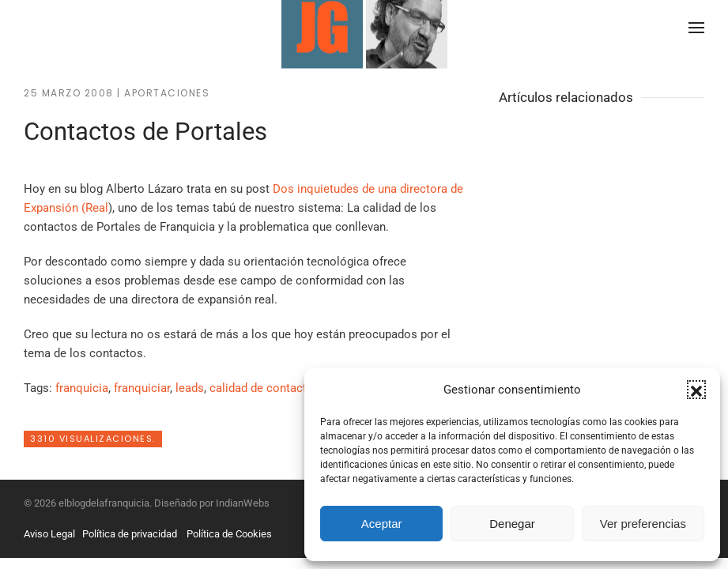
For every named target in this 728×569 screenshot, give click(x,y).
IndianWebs (243, 503)
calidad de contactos (265, 388)
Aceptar (382, 524)
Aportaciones (167, 93)
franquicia (82, 388)
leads (190, 388)
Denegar (512, 524)
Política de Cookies (229, 534)
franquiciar (142, 388)
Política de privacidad (130, 534)
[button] (696, 390)
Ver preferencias (643, 524)
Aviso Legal (49, 534)
